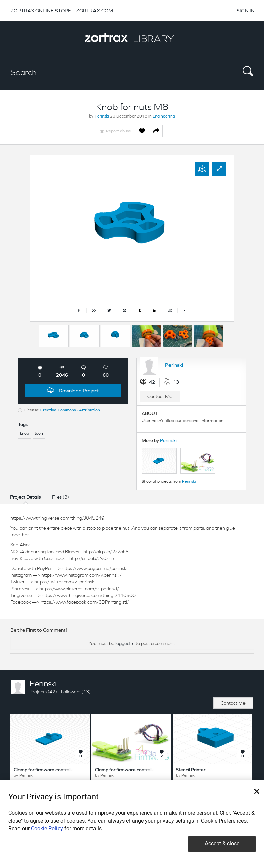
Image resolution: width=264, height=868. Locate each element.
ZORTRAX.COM (95, 11)
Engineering (164, 116)
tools (39, 434)
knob (24, 434)
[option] (54, 336)
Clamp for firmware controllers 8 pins (52, 770)
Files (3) (61, 497)
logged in (125, 643)
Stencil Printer (191, 770)
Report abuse (119, 131)
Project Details (25, 497)
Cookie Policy (47, 828)
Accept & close (222, 844)
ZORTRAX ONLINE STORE (41, 11)
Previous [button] (33, 334)
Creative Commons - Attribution (70, 410)
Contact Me (160, 396)
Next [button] (233, 334)
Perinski (102, 116)
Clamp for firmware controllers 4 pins (134, 770)
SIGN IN (246, 11)
